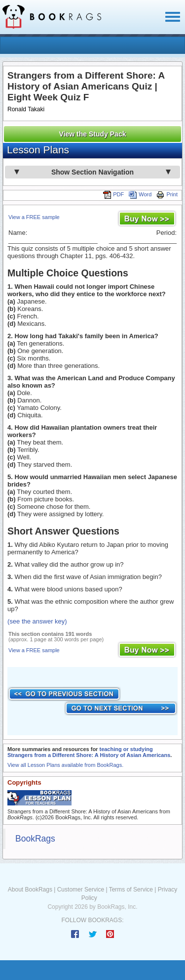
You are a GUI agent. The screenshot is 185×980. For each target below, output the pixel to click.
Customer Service (81, 890)
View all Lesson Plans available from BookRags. (65, 765)
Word (140, 194)
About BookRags (30, 890)
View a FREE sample (34, 217)
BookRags (35, 839)
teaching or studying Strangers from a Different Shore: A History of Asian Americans (89, 752)
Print (167, 194)
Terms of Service (131, 890)
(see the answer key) (37, 621)
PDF (113, 194)
